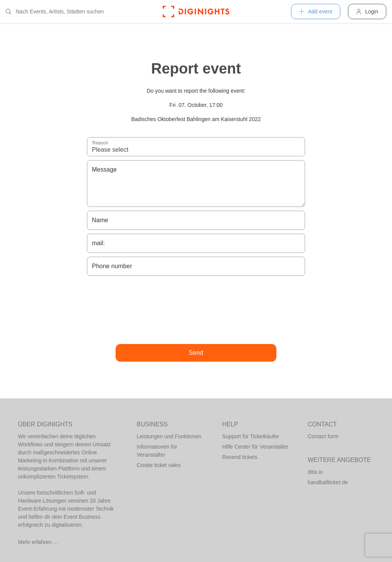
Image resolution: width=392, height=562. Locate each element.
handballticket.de (328, 482)
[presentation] (196, 310)
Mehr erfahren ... (38, 542)
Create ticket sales (159, 465)
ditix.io (315, 472)
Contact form (323, 436)
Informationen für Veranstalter (157, 451)
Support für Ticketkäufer (251, 436)
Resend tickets (240, 457)
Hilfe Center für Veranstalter (255, 447)
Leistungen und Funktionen (169, 436)
